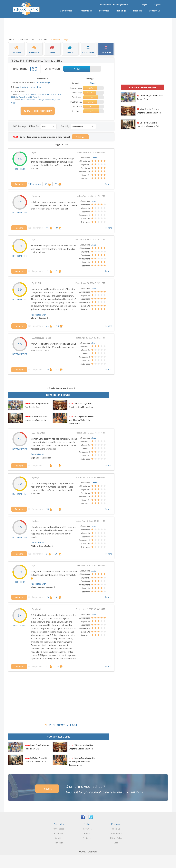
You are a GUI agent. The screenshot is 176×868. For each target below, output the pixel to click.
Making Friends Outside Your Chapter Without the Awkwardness (82, 420)
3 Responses (35, 184)
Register (157, 5)
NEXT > (62, 725)
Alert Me (80, 137)
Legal (116, 843)
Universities (66, 11)
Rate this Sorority (38, 111)
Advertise (87, 829)
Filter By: (34, 126)
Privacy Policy (116, 838)
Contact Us (155, 11)
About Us (116, 829)
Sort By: (65, 126)
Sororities (104, 11)
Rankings (121, 11)
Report (108, 184)
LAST (74, 725)
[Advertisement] (61, 695)
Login (145, 5)
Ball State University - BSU (29, 87)
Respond (19, 184)
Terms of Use (116, 833)
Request (138, 11)
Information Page (43, 82)
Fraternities (86, 11)
